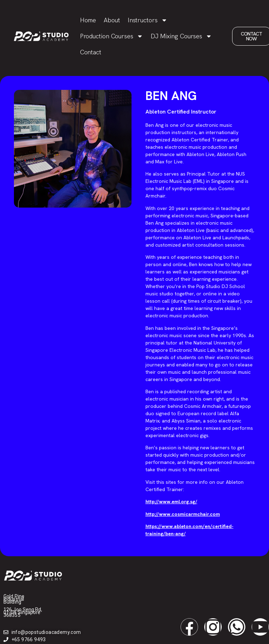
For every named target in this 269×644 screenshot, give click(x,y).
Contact (91, 52)
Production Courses (112, 36)
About (112, 20)
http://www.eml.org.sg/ (171, 502)
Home (88, 20)
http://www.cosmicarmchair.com (183, 514)
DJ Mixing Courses (181, 36)
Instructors (148, 20)
